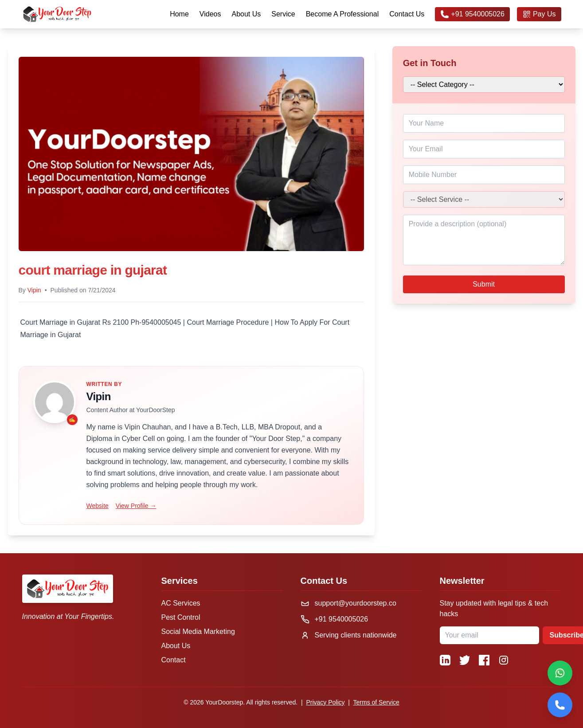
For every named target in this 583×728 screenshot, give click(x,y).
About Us (246, 14)
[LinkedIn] (445, 660)
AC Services (181, 603)
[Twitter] (465, 660)
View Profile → (136, 506)
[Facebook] (484, 660)
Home (179, 14)
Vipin (34, 290)
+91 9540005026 (472, 14)
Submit (484, 284)
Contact (174, 660)
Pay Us (539, 14)
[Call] (560, 705)
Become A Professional (342, 14)
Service (283, 14)
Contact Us (407, 14)
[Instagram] (504, 660)
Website (98, 506)
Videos (210, 14)
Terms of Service (376, 702)
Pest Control (181, 617)
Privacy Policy (325, 702)
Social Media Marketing (198, 632)
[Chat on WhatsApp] (560, 673)
